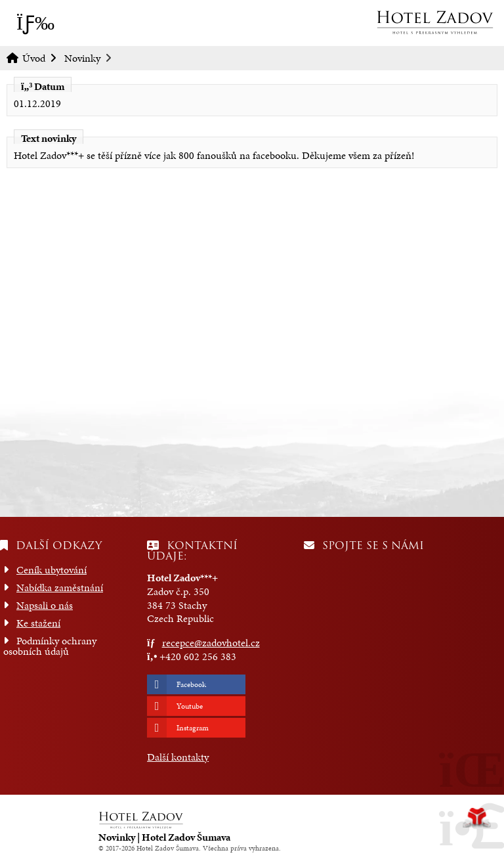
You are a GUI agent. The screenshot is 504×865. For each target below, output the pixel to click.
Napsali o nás (45, 605)
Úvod (435, 22)
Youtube (190, 706)
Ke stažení (38, 623)
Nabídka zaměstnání (60, 588)
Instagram (193, 728)
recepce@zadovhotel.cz (211, 643)
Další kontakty (178, 757)
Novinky (82, 58)
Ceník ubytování (52, 570)
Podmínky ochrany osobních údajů (50, 646)
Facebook (191, 684)
